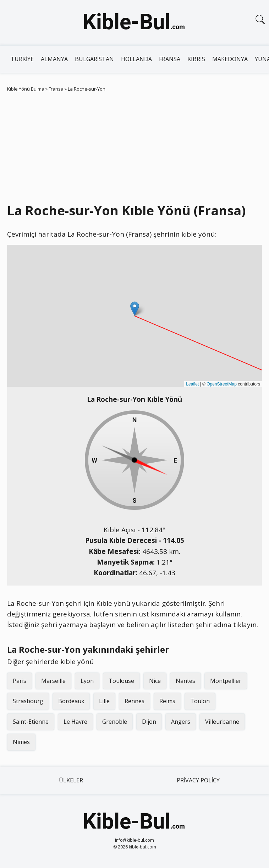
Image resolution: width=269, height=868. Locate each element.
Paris (20, 681)
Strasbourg (28, 701)
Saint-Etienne (31, 722)
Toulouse (121, 681)
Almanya (54, 59)
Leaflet (192, 384)
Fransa (170, 59)
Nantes (185, 681)
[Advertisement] (134, 146)
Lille (104, 701)
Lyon (87, 681)
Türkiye (22, 59)
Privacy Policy (198, 780)
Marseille (53, 681)
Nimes (21, 742)
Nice (155, 681)
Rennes (134, 701)
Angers (181, 722)
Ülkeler (71, 780)
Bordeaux (71, 701)
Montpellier (226, 681)
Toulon (200, 701)
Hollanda (136, 59)
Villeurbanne (222, 722)
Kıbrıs (196, 59)
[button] (135, 309)
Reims (167, 701)
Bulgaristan (94, 59)
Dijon (149, 722)
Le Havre (75, 722)
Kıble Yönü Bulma (26, 89)
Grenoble (115, 722)
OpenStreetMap (222, 384)
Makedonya (230, 59)
